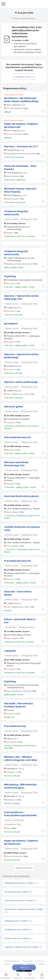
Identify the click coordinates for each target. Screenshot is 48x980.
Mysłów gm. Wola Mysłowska (19, 264)
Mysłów (10, 233)
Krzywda (10, 422)
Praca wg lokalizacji (12, 961)
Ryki (8, 828)
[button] (43, 111)
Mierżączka (11, 742)
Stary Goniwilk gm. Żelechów (19, 691)
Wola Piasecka (12, 176)
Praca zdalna (28, 961)
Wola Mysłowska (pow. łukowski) (20, 154)
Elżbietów (10, 772)
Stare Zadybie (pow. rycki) (18, 394)
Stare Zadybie (12, 512)
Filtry (24, 967)
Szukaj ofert (18, 976)
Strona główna (6, 976)
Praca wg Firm (18, 964)
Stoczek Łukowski (14, 108)
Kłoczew (10, 283)
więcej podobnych (24, 868)
